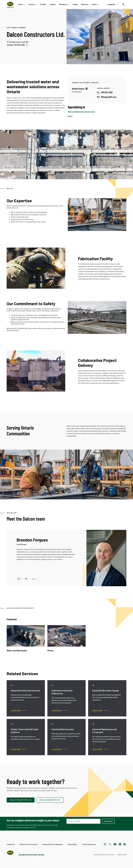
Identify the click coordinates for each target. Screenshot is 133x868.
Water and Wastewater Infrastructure (81, 112)
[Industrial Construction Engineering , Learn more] (59, 711)
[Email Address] (83, 821)
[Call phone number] (105, 92)
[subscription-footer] (108, 821)
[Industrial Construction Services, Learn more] (19, 711)
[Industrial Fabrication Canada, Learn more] (100, 711)
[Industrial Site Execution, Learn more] (59, 750)
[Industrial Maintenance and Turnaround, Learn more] (100, 750)
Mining (70, 116)
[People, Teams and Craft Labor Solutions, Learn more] (19, 750)
